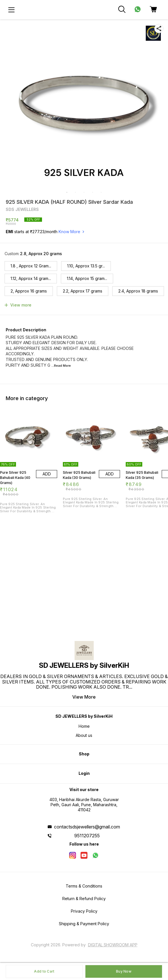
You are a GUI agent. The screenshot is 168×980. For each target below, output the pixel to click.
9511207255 (87, 836)
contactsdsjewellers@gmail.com (87, 827)
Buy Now (124, 971)
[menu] (11, 10)
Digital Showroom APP (113, 945)
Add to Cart (44, 971)
